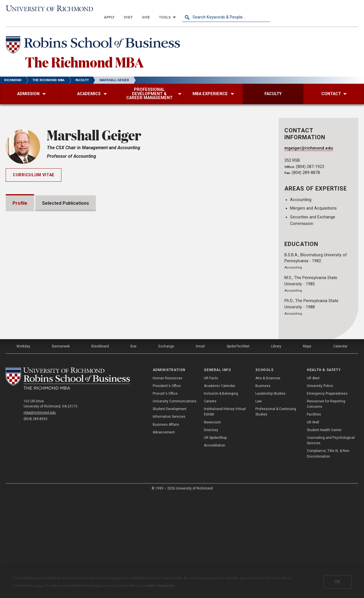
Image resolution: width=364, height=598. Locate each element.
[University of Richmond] (50, 9)
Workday (23, 449)
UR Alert (313, 481)
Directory (211, 533)
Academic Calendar (220, 488)
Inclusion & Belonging (221, 496)
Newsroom (212, 525)
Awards (27, 316)
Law (258, 504)
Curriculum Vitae (34, 167)
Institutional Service (41, 397)
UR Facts (211, 481)
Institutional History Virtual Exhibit (225, 514)
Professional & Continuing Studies (276, 514)
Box (134, 449)
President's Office (167, 488)
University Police (320, 488)
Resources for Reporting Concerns (326, 506)
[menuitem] (197, 9)
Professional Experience (46, 364)
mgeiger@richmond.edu (309, 140)
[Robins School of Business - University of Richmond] (94, 38)
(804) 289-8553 (36, 521)
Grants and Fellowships (44, 299)
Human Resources (167, 481)
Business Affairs (166, 527)
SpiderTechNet (238, 449)
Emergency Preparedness (327, 496)
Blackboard (100, 449)
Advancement (164, 535)
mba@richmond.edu (40, 515)
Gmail (200, 449)
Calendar (340, 449)
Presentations (35, 332)
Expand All (241, 288)
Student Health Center (324, 533)
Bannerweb (61, 449)
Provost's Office (165, 496)
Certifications (34, 381)
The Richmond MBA (84, 54)
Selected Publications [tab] (66, 195)
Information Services (169, 519)
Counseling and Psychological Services (331, 543)
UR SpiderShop (215, 540)
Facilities (314, 517)
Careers (210, 504)
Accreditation (215, 548)
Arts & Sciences (268, 481)
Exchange (166, 449)
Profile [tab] (20, 195)
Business (263, 488)
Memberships (34, 348)
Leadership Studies (270, 496)
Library (276, 449)
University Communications (175, 504)
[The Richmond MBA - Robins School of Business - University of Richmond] (68, 481)
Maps (307, 449)
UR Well (313, 525)
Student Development (170, 511)
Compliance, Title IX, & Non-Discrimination (328, 556)
